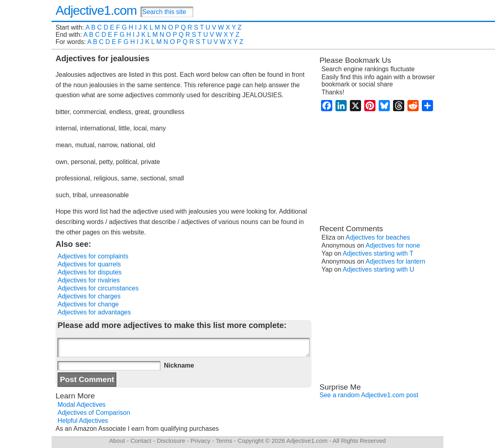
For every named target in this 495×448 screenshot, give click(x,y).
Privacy (200, 441)
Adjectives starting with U (378, 269)
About (117, 441)
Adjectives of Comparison (94, 413)
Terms (224, 441)
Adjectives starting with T (378, 253)
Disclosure (171, 441)
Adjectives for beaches (378, 237)
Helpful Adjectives (83, 421)
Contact (141, 441)
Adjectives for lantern (395, 261)
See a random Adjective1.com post (369, 395)
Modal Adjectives (82, 405)
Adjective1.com (96, 10)
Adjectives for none (393, 245)
